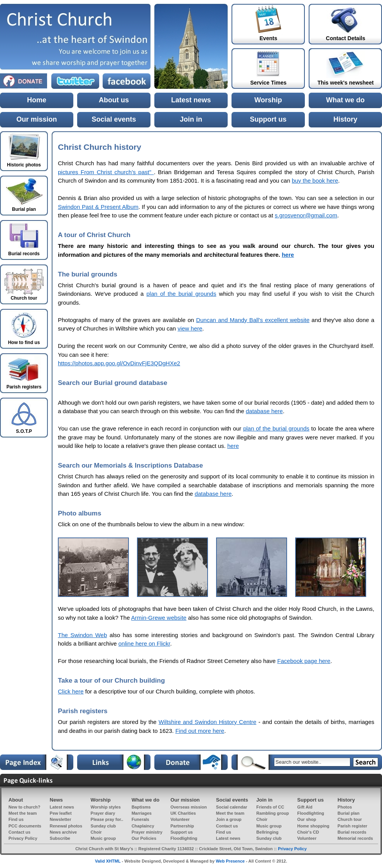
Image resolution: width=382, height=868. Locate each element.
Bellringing (267, 832)
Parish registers (24, 387)
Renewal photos (66, 826)
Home (37, 100)
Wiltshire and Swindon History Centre (207, 722)
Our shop (307, 819)
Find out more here (200, 731)
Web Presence (230, 861)
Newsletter (61, 819)
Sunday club (103, 826)
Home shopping (313, 826)
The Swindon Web (82, 635)
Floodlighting (311, 813)
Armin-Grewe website (159, 618)
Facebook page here (304, 661)
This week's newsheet (346, 83)
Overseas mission (189, 807)
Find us (16, 819)
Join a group (229, 819)
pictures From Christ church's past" (106, 172)
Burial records (352, 832)
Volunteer (180, 819)
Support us (268, 119)
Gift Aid (305, 807)
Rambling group (272, 813)
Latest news (191, 100)
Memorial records (355, 838)
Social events (114, 119)
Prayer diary (103, 813)
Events (269, 38)
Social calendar (232, 807)
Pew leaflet (61, 813)
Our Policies (144, 838)
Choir (262, 819)
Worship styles (106, 807)
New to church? (25, 807)
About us (114, 100)
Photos (345, 807)
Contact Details (346, 38)
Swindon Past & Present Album (98, 207)
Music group (269, 826)
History (345, 119)
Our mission (36, 119)
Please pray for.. (107, 819)
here (288, 255)
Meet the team (23, 813)
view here (190, 328)
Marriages (142, 813)
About (16, 800)
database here (264, 411)
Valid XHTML (108, 861)
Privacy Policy (23, 838)
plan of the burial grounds (181, 294)
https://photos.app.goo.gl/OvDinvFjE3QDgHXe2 (119, 363)
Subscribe (60, 838)
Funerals (140, 819)
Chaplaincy (143, 826)
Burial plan (349, 813)
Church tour (350, 819)
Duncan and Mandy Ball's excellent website (253, 320)
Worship (268, 100)
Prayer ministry (147, 832)
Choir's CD (308, 832)
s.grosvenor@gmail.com (306, 215)
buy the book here (315, 181)
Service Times (269, 83)
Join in (191, 119)
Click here (71, 691)
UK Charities (183, 813)
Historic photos (24, 165)
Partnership (182, 826)
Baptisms (141, 807)
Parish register (352, 826)
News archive (63, 832)
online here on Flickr (144, 643)
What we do (345, 100)
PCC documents (25, 826)
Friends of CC (270, 807)
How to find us (24, 342)
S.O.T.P (24, 431)
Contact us (227, 826)
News (56, 800)
